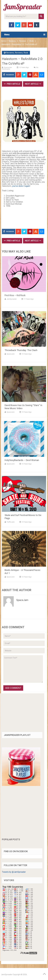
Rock (32, 41)
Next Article (33, 84)
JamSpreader (12, 299)
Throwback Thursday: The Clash (21, 350)
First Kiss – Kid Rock (15, 295)
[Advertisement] (25, 94)
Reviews (12, 41)
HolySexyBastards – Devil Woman (22, 460)
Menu (7, 35)
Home (3, 41)
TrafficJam (11, 522)
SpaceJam (8, 67)
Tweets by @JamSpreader (14, 872)
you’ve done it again (21, 186)
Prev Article (12, 84)
